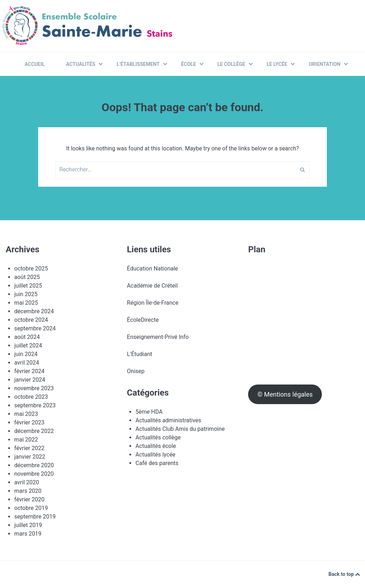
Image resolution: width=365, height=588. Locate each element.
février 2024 (29, 371)
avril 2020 (27, 482)
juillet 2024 (28, 345)
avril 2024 (27, 363)
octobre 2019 (31, 508)
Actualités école (156, 446)
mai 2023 (26, 414)
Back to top (344, 574)
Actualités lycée (155, 455)
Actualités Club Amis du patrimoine (180, 429)
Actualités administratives (168, 420)
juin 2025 (26, 294)
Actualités (84, 64)
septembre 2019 (35, 517)
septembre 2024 (35, 328)
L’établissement (142, 64)
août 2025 (27, 277)
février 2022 (29, 448)
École (192, 64)
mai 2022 (26, 440)
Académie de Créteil (152, 286)
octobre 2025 (31, 269)
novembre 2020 (34, 474)
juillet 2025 (28, 286)
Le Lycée (281, 64)
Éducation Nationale (152, 269)
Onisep (136, 371)
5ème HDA (149, 412)
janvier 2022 (30, 457)
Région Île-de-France (153, 303)
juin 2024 (26, 354)
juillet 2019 (28, 525)
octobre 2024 (31, 320)
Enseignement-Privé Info (158, 337)
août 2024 (27, 337)
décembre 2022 (34, 431)
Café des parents (157, 463)
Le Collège (235, 64)
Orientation (328, 64)
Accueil (35, 64)
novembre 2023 (34, 388)
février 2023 (29, 422)
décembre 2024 (34, 311)
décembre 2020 (34, 465)
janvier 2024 (30, 380)
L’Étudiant (140, 354)
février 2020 (29, 499)
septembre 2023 (35, 405)
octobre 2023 (31, 397)
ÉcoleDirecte (143, 320)
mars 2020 (28, 491)
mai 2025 (26, 303)
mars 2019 (28, 534)
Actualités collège (158, 437)
